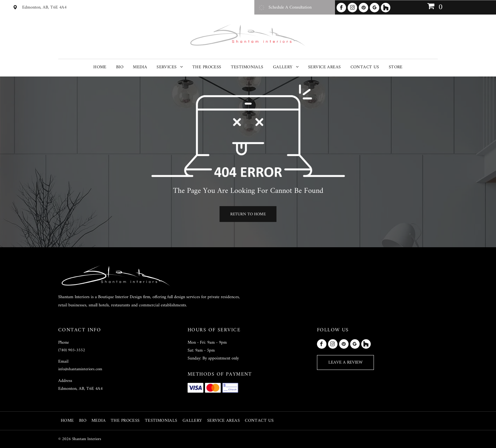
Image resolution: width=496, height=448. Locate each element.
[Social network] (386, 8)
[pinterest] (363, 8)
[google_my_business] (375, 8)
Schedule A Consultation (290, 7)
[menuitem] (100, 67)
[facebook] (341, 8)
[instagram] (352, 8)
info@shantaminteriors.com (80, 369)
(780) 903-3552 (72, 350)
